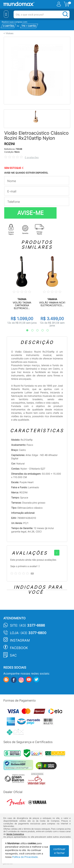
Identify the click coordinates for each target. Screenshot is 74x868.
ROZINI (9, 144)
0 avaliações (32, 157)
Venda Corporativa (15, 834)
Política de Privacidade (25, 857)
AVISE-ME (30, 213)
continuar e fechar (59, 851)
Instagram (20, 640)
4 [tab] (41, 330)
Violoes (9, 33)
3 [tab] (36, 330)
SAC (13, 655)
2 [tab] (31, 330)
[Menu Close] (6, 14)
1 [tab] (26, 330)
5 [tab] (46, 330)
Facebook (19, 648)
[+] (57, 553)
